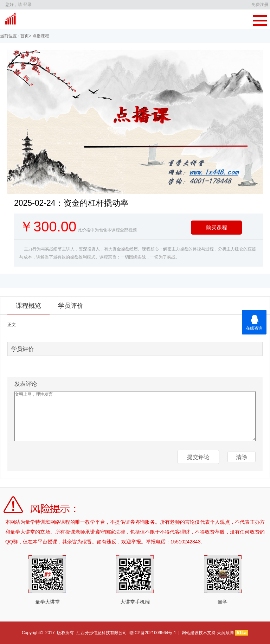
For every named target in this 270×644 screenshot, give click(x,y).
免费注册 (260, 5)
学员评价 (71, 306)
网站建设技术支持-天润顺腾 (208, 633)
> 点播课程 (39, 36)
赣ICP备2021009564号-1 (153, 633)
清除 (242, 457)
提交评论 (198, 457)
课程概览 (28, 306)
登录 (27, 5)
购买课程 (217, 227)
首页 (24, 36)
